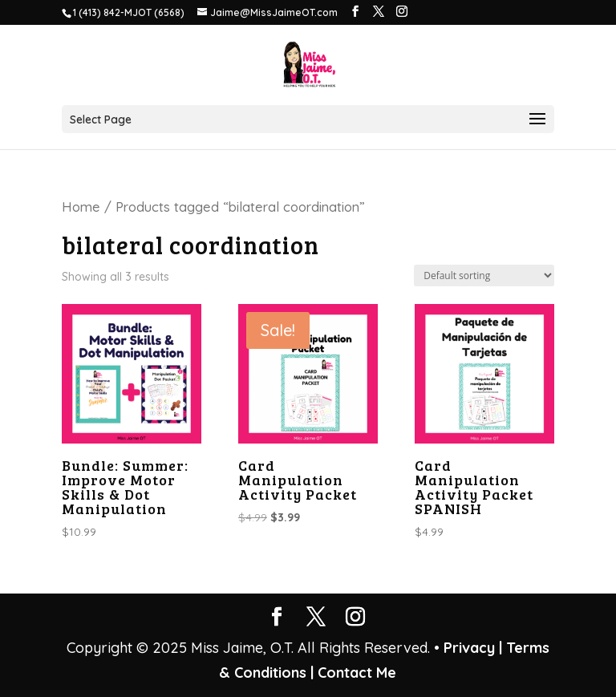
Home (81, 207)
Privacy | (473, 648)
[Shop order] (484, 276)
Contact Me (355, 673)
